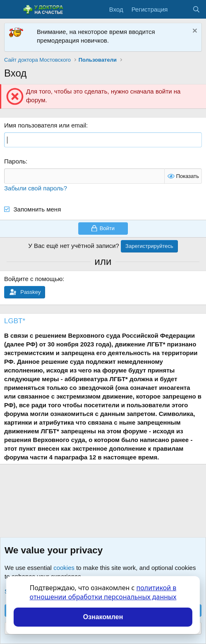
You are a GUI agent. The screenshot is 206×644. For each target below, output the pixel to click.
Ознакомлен (103, 617)
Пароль (15, 161)
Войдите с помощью (33, 279)
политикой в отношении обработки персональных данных (103, 592)
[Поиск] (196, 9)
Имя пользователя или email (45, 125)
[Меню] (11, 10)
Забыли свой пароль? (36, 188)
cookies (64, 568)
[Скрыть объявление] (194, 32)
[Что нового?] (180, 9)
